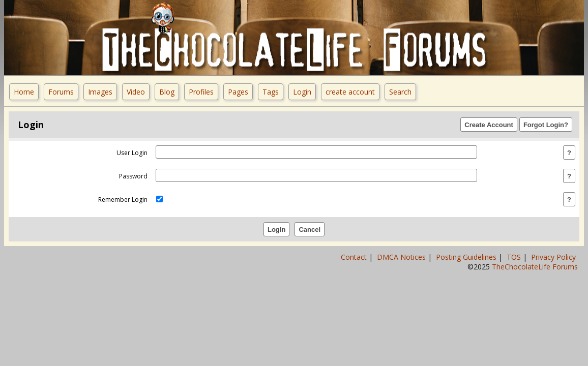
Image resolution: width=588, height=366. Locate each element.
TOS (515, 257)
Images (100, 92)
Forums (61, 92)
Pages (238, 92)
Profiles (201, 92)
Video (136, 92)
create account (350, 92)
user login (132, 153)
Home (24, 92)
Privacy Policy (554, 257)
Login (302, 92)
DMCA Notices (402, 257)
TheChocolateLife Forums (535, 267)
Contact (355, 257)
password (133, 176)
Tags (271, 92)
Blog (167, 92)
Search (400, 92)
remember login (123, 200)
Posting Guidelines (467, 257)
